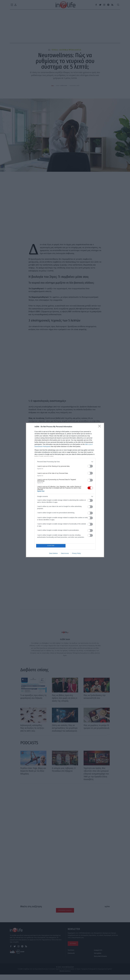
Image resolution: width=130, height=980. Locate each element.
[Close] (100, 427)
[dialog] (65, 490)
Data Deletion (53, 554)
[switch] (90, 466)
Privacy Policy (76, 554)
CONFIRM (51, 546)
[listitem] (65, 461)
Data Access (65, 554)
